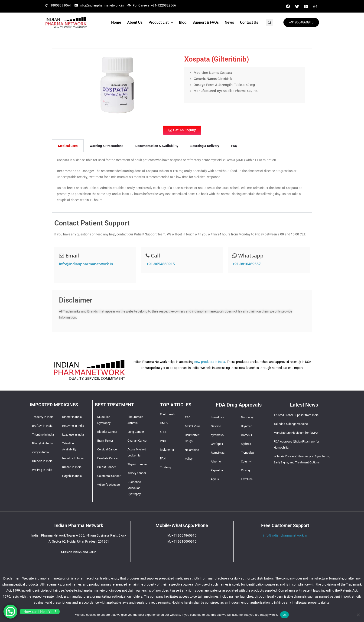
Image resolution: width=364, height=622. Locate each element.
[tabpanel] (182, 182)
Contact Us (249, 22)
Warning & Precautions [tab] (106, 146)
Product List (161, 22)
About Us (135, 22)
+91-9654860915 (160, 264)
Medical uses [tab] (68, 146)
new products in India (210, 362)
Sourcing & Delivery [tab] (205, 146)
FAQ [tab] (234, 146)
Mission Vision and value (79, 552)
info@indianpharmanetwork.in (86, 264)
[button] (161, 23)
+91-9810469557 (247, 264)
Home (116, 22)
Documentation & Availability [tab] (157, 146)
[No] (358, 615)
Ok (284, 615)
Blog (183, 22)
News (229, 22)
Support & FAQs (206, 22)
